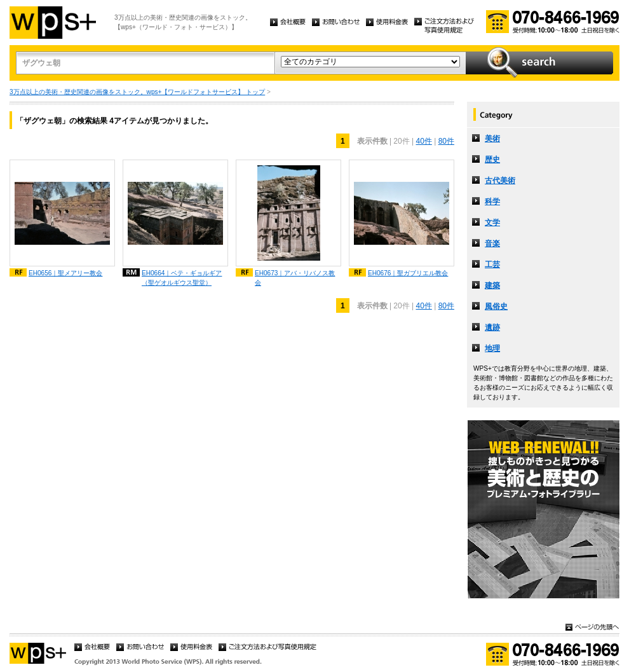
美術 (492, 139)
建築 (492, 285)
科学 (492, 202)
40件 (423, 141)
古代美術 (500, 181)
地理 (492, 348)
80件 (446, 141)
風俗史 (496, 306)
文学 (492, 223)
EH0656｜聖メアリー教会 (65, 273)
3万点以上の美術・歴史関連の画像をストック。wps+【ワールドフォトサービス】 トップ (137, 92)
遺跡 (492, 327)
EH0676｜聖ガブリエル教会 (408, 273)
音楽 (492, 243)
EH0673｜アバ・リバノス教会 (295, 278)
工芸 (492, 264)
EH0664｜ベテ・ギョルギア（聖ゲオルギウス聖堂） (182, 278)
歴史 (492, 160)
